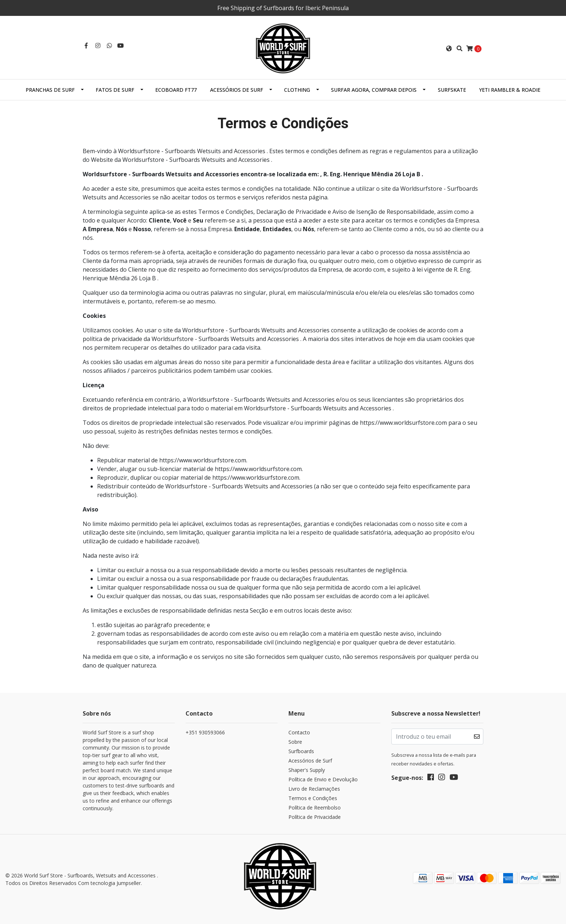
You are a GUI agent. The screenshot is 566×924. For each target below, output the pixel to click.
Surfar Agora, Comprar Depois (374, 90)
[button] (449, 48)
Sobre (295, 742)
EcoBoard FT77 (176, 90)
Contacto (299, 732)
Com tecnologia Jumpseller (109, 883)
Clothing (297, 90)
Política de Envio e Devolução (323, 779)
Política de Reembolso (315, 808)
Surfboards (301, 751)
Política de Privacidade (315, 817)
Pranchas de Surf (50, 90)
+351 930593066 (205, 732)
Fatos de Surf (115, 90)
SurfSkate (452, 90)
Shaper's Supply (307, 770)
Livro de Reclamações (314, 789)
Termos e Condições (313, 798)
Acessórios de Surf (237, 90)
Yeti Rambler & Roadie (510, 90)
